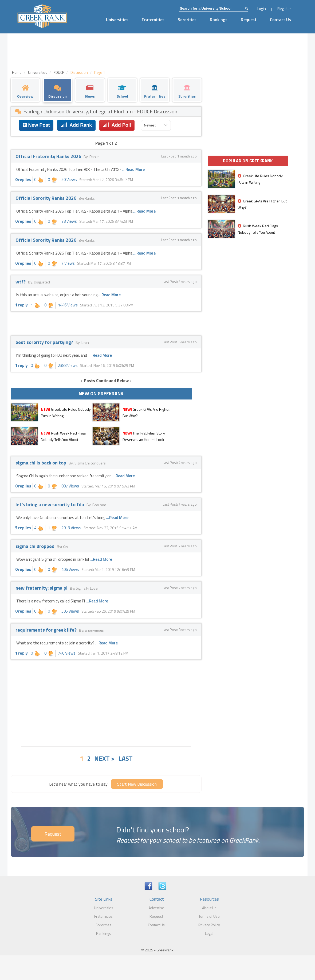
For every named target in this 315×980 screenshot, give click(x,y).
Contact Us (280, 20)
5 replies (23, 528)
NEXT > (105, 758)
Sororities (187, 20)
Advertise (156, 908)
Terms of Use (209, 916)
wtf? (21, 282)
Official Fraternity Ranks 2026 (49, 156)
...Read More (133, 169)
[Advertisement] (106, 702)
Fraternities (153, 20)
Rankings (219, 20)
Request (249, 20)
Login (262, 8)
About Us (209, 908)
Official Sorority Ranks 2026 (46, 198)
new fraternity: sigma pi (42, 588)
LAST (126, 758)
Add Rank (76, 125)
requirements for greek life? (47, 630)
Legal (209, 933)
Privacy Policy (209, 925)
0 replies (23, 180)
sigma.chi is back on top (41, 463)
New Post (36, 125)
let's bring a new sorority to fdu (50, 504)
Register (284, 8)
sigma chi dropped (36, 546)
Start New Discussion (137, 784)
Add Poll (117, 125)
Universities (117, 20)
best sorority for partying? (45, 342)
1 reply (21, 305)
